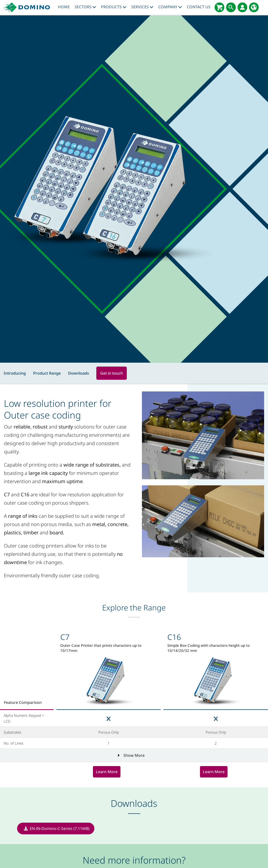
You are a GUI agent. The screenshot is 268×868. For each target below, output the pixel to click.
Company (170, 7)
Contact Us (199, 7)
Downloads (79, 373)
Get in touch (112, 373)
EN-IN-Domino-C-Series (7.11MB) (60, 828)
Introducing (15, 373)
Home (64, 7)
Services (142, 7)
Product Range (47, 373)
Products (114, 7)
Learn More (107, 772)
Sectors (85, 7)
